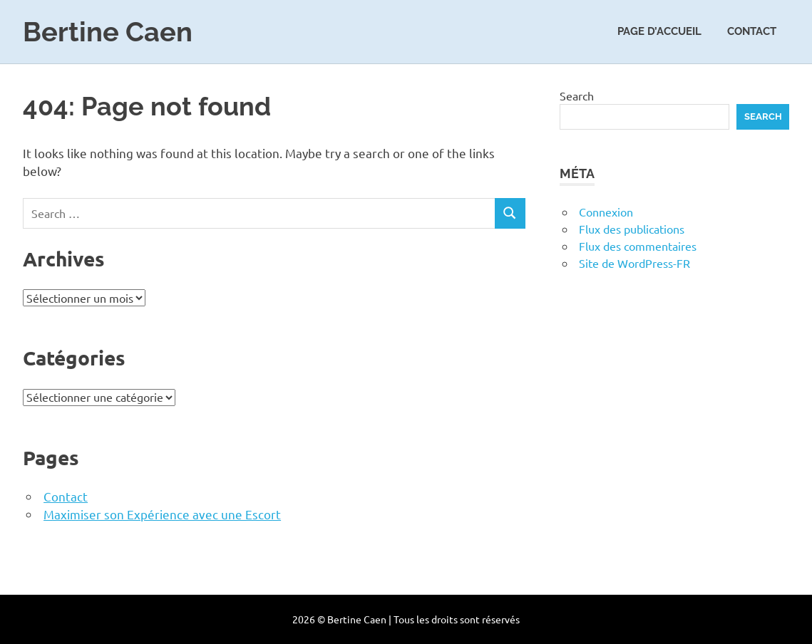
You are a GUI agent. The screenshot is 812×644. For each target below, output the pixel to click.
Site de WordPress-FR (634, 263)
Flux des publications (632, 229)
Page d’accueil (659, 31)
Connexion (606, 212)
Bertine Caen (108, 32)
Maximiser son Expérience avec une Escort (162, 514)
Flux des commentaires (638, 246)
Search (577, 95)
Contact (752, 31)
